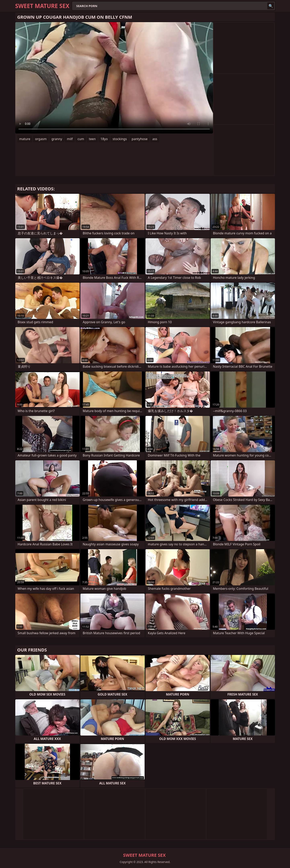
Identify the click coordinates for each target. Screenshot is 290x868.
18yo (104, 139)
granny (57, 139)
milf (70, 139)
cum (81, 139)
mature (25, 139)
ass (155, 139)
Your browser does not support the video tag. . (114, 78)
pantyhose (140, 139)
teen (92, 139)
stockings (120, 139)
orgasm (41, 139)
